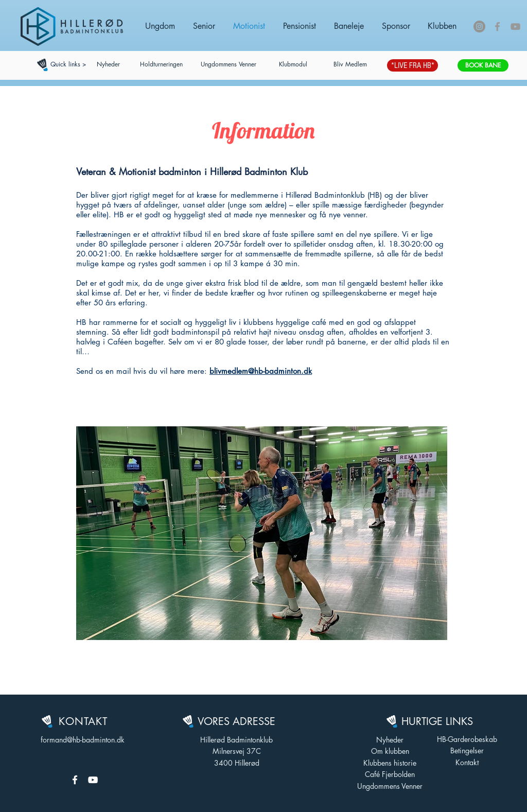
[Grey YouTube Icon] (515, 27)
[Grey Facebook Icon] (497, 27)
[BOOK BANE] (483, 65)
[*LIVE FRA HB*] (412, 65)
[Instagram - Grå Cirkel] (479, 27)
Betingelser (467, 750)
